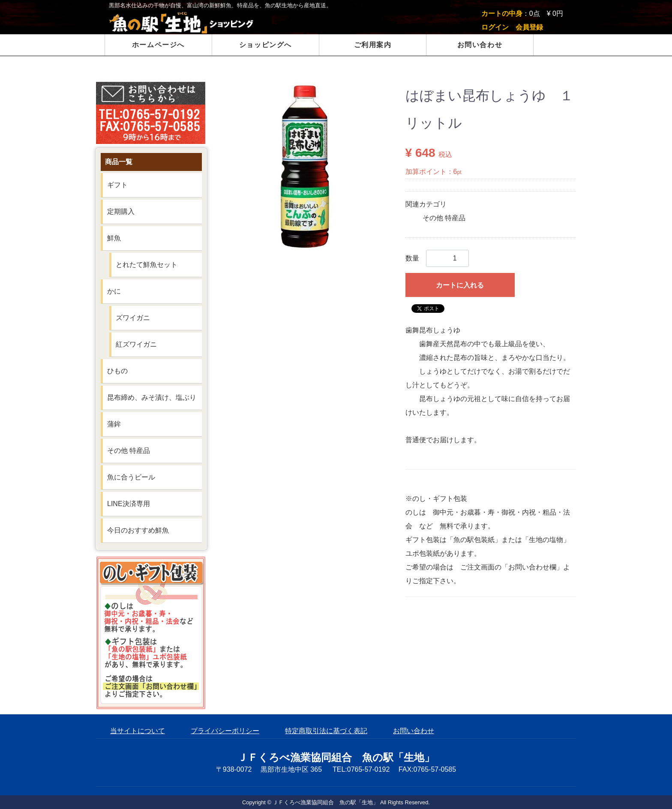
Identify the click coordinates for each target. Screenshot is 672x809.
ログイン (495, 27)
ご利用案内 (373, 45)
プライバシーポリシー (225, 731)
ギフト (117, 185)
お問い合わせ (480, 45)
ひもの (117, 371)
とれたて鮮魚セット (147, 265)
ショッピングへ (265, 45)
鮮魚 (114, 238)
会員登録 (529, 27)
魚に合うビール (131, 477)
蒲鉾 (114, 424)
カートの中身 (502, 13)
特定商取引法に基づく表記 (326, 731)
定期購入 (121, 211)
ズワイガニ (133, 318)
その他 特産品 (444, 218)
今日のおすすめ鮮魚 (138, 530)
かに (114, 291)
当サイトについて (138, 731)
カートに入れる (460, 285)
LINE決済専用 (129, 504)
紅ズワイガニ (136, 344)
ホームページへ (158, 45)
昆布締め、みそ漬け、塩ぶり (152, 397)
